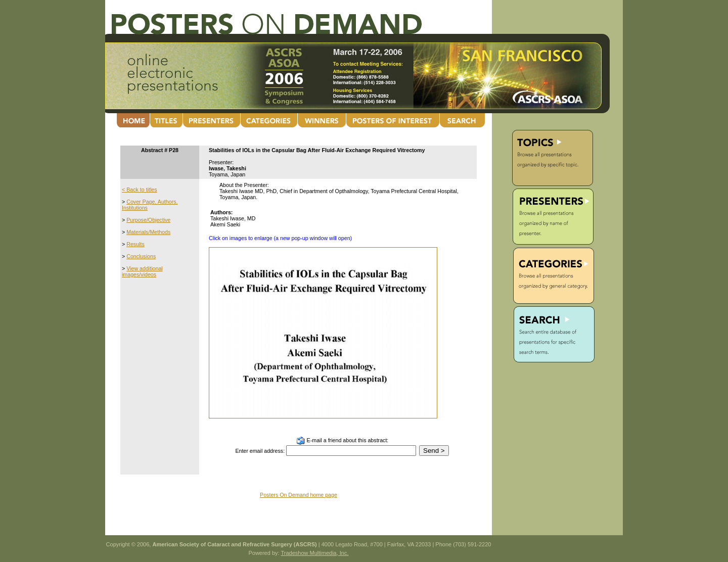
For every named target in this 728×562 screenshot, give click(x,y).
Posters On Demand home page (299, 495)
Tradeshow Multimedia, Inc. (314, 553)
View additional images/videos (142, 271)
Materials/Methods (148, 232)
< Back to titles (140, 190)
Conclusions (141, 256)
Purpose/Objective (148, 220)
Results (135, 244)
